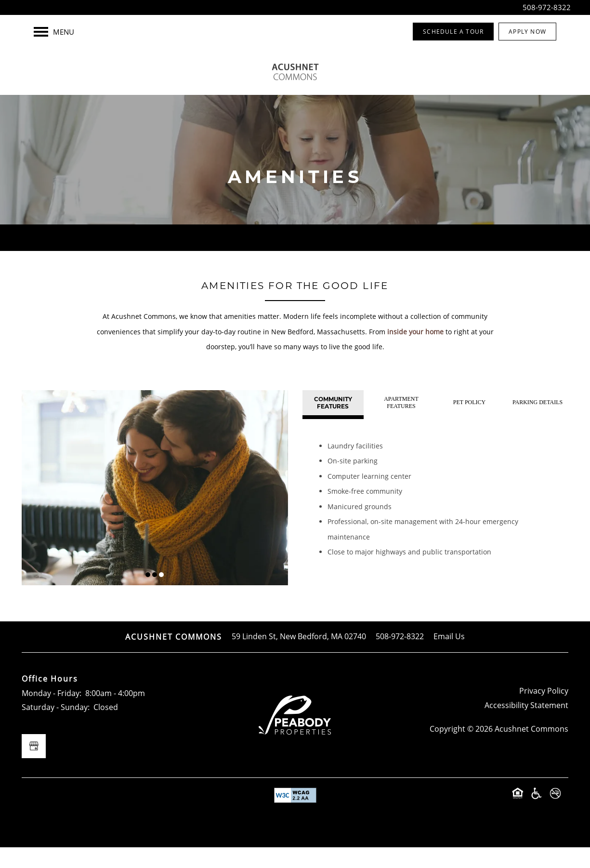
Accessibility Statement (526, 726)
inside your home (415, 352)
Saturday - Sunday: (56, 728)
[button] (453, 32)
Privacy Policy (544, 711)
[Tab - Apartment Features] (401, 423)
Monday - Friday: (52, 714)
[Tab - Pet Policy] (469, 423)
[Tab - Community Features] (333, 423)
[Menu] (54, 32)
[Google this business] (34, 767)
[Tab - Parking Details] (538, 423)
